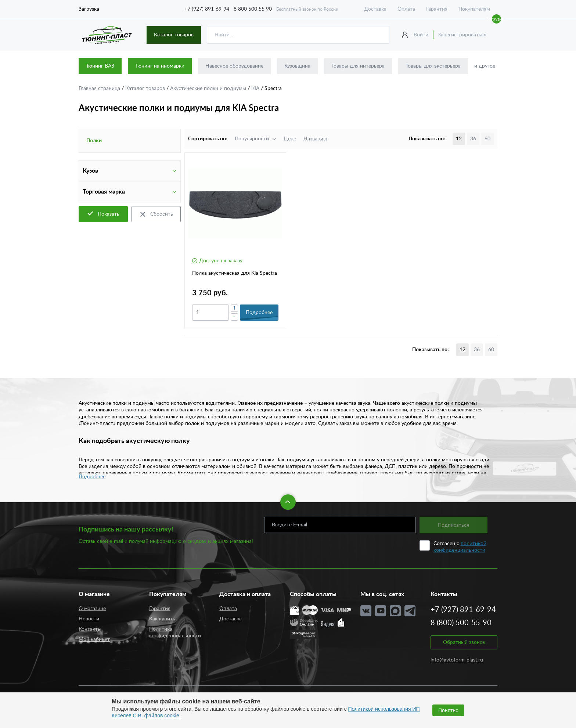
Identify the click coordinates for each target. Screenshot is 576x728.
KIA (256, 89)
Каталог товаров (174, 35)
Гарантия (437, 9)
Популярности (252, 139)
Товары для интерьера (358, 66)
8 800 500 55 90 (253, 9)
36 (473, 139)
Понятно (448, 710)
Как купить (162, 619)
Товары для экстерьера (433, 66)
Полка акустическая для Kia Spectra (235, 273)
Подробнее (92, 477)
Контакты (90, 629)
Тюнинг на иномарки (160, 66)
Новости (89, 619)
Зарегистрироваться (462, 35)
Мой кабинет (94, 639)
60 (487, 139)
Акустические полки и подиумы (209, 89)
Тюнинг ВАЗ (100, 66)
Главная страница (100, 89)
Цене (290, 139)
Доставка (375, 9)
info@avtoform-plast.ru (457, 660)
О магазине (92, 609)
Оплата (406, 9)
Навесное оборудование (234, 66)
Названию (315, 139)
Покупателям (474, 9)
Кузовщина (297, 66)
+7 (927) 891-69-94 (207, 9)
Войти (421, 35)
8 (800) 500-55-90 (461, 623)
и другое (485, 66)
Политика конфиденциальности (175, 633)
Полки (94, 141)
